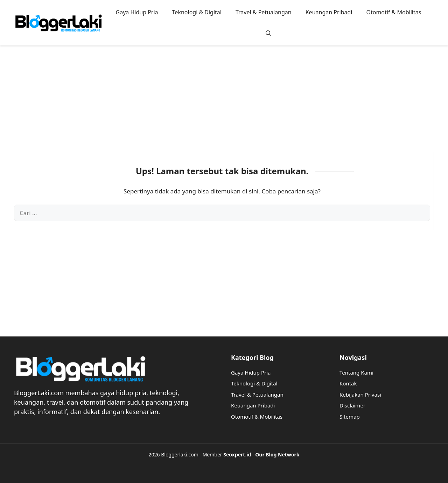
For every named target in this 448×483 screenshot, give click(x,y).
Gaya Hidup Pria (137, 12)
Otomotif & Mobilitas (394, 12)
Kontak (348, 383)
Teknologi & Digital (197, 12)
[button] (268, 33)
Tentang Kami (356, 372)
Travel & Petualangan (264, 12)
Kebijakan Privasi (360, 395)
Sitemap (350, 417)
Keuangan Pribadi (329, 12)
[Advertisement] (224, 103)
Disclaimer (352, 405)
